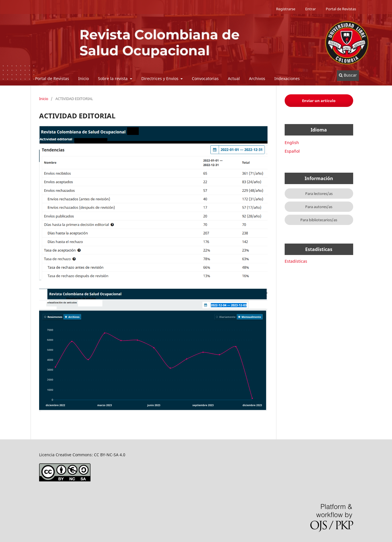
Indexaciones (287, 78)
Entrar (310, 9)
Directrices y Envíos (160, 78)
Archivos (257, 78)
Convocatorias (205, 78)
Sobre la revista (113, 78)
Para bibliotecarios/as (319, 220)
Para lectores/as (319, 194)
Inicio (84, 78)
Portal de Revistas (52, 78)
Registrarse (286, 9)
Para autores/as (319, 207)
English (292, 143)
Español (292, 151)
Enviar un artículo (319, 101)
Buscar (348, 75)
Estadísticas (296, 261)
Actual (234, 78)
